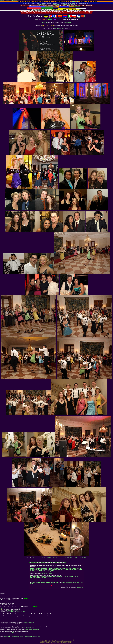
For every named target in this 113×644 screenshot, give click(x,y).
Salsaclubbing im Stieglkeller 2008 (12, 636)
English (51, 17)
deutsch (46, 17)
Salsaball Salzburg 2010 (62, 558)
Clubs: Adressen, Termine (46, 573)
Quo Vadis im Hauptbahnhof (53, 568)
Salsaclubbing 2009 (48, 571)
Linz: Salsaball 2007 (72, 558)
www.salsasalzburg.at (59, 28)
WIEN (37, 578)
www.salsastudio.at (10, 612)
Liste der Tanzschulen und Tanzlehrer (9, 633)
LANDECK (61, 576)
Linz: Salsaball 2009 (82, 558)
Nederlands (65, 17)
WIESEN (41, 578)
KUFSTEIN (55, 576)
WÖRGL (46, 578)
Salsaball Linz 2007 (46, 582)
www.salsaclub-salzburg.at (27, 624)
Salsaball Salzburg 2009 (50, 558)
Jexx (43, 568)
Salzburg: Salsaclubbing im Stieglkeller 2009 (30, 636)
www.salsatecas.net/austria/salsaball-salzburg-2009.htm (9, 0)
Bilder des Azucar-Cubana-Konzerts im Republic (11, 608)
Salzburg (68, 23)
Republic (65, 568)
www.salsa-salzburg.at (16, 601)
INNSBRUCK (43, 576)
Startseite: (54, 586)
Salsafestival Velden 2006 (61, 581)
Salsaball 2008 (59, 570)
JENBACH (49, 576)
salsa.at (44, 23)
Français (55, 17)
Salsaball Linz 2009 (56, 582)
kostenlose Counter (43, 4)
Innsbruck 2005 (34, 581)
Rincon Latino (50, 570)
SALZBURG (70, 576)
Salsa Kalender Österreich (13, 610)
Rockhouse (42, 570)
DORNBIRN (33, 576)
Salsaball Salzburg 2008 (39, 558)
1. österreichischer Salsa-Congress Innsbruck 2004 (67, 580)
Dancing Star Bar (35, 568)
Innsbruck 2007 (50, 581)
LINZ (65, 576)
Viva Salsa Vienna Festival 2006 (75, 581)
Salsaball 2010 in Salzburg (45, 635)
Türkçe (83, 17)
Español (60, 17)
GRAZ (38, 576)
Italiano (70, 17)
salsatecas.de (80, 587)
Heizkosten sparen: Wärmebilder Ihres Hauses (62, 4)
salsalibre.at (74, 2)
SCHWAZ (76, 576)
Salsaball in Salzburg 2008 (26, 635)
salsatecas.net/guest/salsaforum (32, 629)
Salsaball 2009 (69, 570)
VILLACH (33, 578)
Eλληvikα (79, 17)
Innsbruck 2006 (42, 581)
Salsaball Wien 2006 (36, 582)
